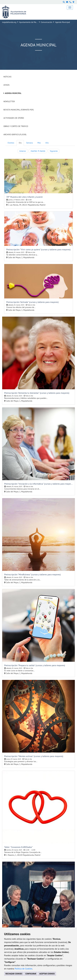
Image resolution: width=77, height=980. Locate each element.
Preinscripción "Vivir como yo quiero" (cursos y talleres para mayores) (38, 249)
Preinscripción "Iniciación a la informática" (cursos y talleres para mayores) (38, 484)
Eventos (11, 143)
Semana (29, 143)
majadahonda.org (9, 22)
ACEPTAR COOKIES (47, 974)
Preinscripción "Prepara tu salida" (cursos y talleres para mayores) (35, 665)
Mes (39, 143)
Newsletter (9, 101)
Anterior (23, 151)
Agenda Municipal (13, 93)
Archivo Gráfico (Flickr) (15, 134)
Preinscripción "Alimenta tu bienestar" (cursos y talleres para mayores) (37, 393)
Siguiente (54, 151)
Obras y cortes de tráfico (16, 126)
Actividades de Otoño (14, 118)
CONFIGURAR (31, 974)
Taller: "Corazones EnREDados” (18, 847)
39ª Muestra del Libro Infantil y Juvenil (24, 197)
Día (20, 143)
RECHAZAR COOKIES (14, 974)
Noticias (7, 77)
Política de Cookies (23, 969)
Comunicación (47, 22)
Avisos (6, 85)
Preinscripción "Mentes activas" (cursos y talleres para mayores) (34, 756)
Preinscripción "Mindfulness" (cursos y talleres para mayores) (32, 574)
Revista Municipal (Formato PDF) (19, 110)
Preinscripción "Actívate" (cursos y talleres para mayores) (32, 302)
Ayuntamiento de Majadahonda (32, 22)
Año (47, 143)
